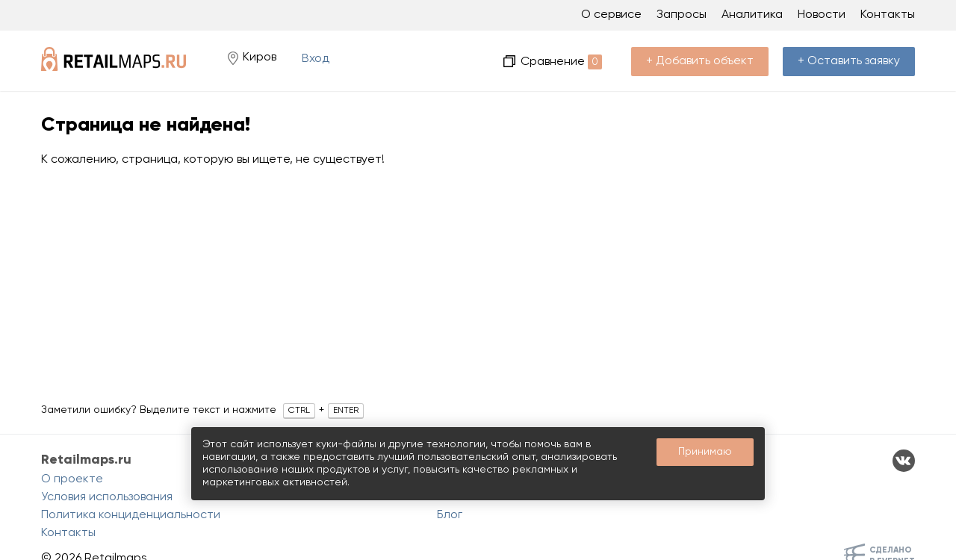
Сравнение (561, 62)
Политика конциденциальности (131, 515)
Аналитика (752, 15)
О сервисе (611, 15)
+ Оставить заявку (849, 61)
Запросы (682, 15)
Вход (316, 59)
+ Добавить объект (700, 61)
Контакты (888, 15)
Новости (822, 15)
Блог (450, 515)
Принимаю (705, 452)
